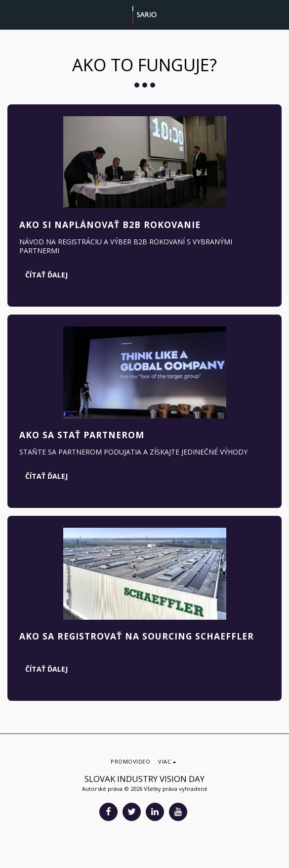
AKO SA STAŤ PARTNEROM (82, 435)
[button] (11, 14)
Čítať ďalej (46, 275)
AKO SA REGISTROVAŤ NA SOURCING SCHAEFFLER (137, 636)
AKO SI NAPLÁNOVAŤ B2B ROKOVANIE (110, 225)
